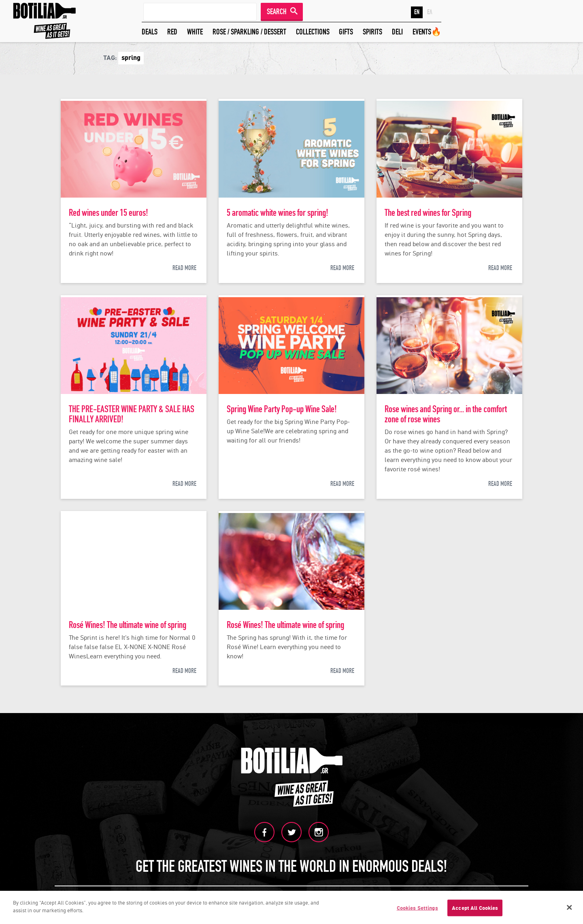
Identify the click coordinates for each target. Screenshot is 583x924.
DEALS (150, 32)
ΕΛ (430, 12)
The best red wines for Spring (428, 213)
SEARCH (277, 12)
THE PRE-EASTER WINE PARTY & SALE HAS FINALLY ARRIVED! (132, 414)
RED (172, 32)
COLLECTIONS (313, 32)
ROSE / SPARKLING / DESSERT (249, 32)
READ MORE (184, 268)
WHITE (195, 32)
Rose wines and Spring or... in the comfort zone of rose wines (446, 414)
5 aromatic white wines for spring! (278, 213)
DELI (397, 32)
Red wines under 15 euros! (109, 213)
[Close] (570, 910)
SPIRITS (372, 32)
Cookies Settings (417, 911)
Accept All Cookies (475, 911)
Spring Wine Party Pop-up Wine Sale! (282, 409)
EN (417, 12)
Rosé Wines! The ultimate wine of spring (128, 625)
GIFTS (346, 32)
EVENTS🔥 (427, 32)
